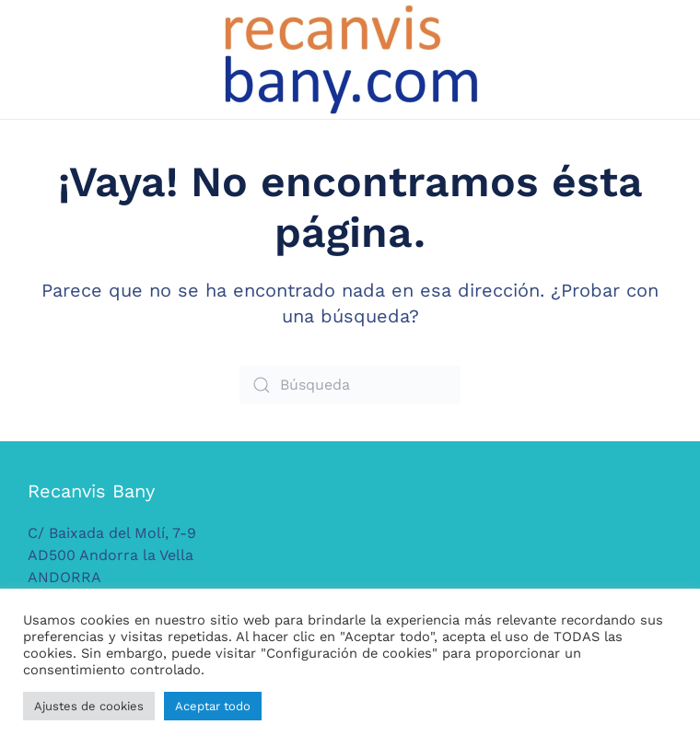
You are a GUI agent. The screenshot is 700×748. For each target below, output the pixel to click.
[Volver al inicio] (350, 59)
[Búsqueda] (350, 385)
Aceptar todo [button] (213, 706)
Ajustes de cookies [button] (89, 706)
